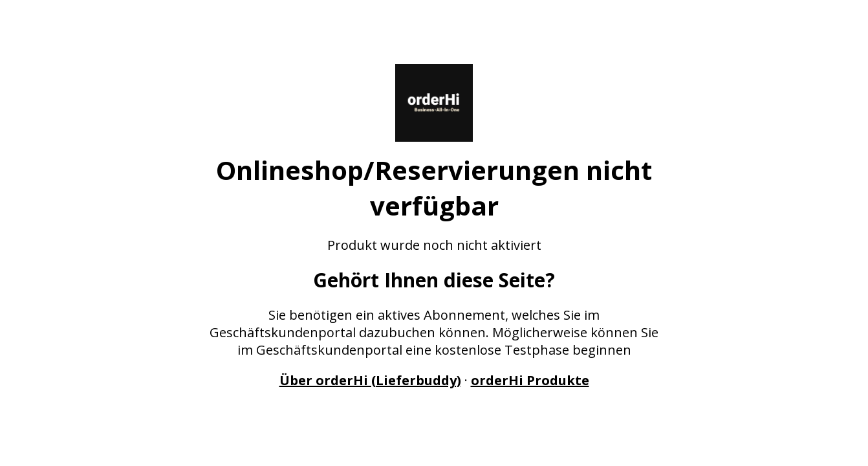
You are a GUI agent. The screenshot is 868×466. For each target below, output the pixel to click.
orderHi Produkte (530, 380)
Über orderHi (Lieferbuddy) (370, 380)
